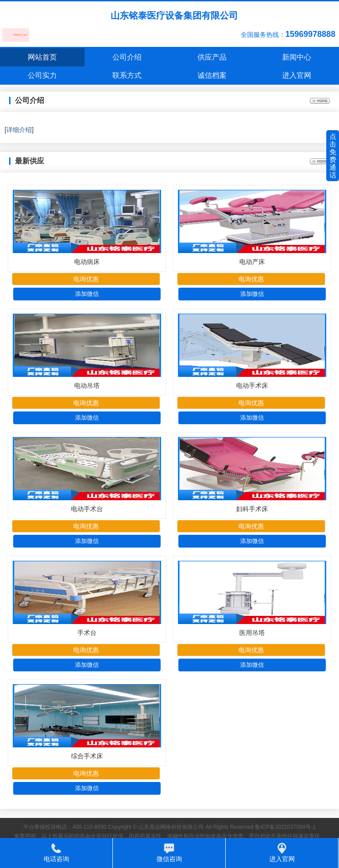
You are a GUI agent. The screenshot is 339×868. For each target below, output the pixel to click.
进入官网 (297, 75)
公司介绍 (127, 57)
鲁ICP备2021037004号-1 (285, 827)
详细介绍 (19, 130)
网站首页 (42, 57)
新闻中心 (297, 57)
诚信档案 (212, 75)
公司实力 (42, 75)
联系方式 (127, 75)
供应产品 (212, 57)
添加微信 (87, 294)
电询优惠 (86, 279)
